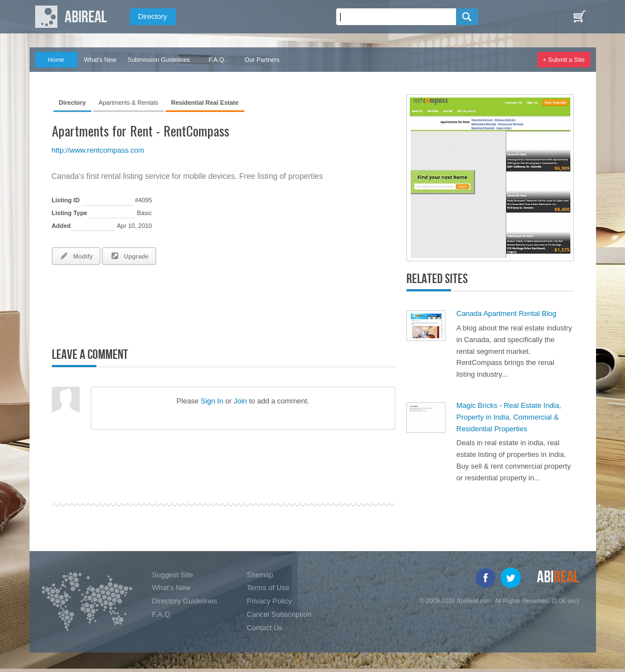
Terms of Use (268, 588)
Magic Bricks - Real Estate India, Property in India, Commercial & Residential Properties (509, 417)
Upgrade (129, 256)
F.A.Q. (217, 60)
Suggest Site (173, 575)
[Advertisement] (182, 304)
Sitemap (260, 575)
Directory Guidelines (185, 601)
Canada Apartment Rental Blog (507, 313)
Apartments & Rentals (129, 103)
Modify (76, 256)
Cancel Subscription (279, 614)
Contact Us (265, 628)
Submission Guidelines (159, 60)
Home (56, 60)
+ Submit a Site (564, 60)
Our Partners (262, 60)
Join (240, 401)
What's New (100, 60)
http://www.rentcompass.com (98, 150)
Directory (153, 16)
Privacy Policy (270, 601)
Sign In (212, 401)
